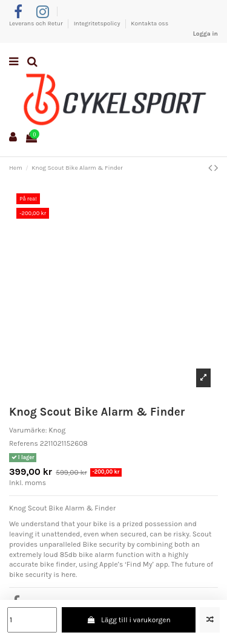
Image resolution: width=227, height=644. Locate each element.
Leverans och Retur (37, 24)
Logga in (206, 34)
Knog (57, 430)
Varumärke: (28, 430)
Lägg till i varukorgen (129, 620)
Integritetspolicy (98, 24)
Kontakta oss (150, 24)
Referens (24, 443)
